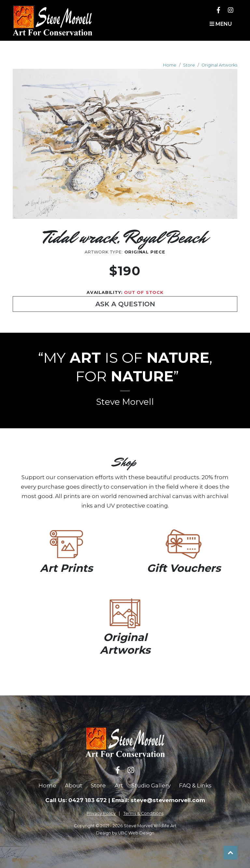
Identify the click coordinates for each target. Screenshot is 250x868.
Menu (221, 24)
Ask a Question (125, 304)
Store (189, 65)
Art (119, 785)
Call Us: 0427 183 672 (76, 800)
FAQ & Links (195, 785)
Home (170, 65)
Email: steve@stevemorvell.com (158, 800)
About (74, 785)
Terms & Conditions (143, 813)
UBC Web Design (136, 833)
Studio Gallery (151, 785)
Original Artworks (219, 65)
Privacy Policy (101, 813)
